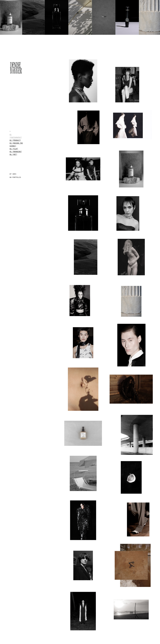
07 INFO (13, 174)
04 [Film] (14, 149)
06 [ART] (13, 154)
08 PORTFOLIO (15, 177)
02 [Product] (15, 140)
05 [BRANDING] (16, 151)
